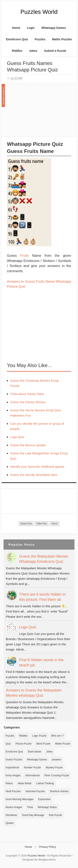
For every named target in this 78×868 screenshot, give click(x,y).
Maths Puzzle (63, 744)
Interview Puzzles (35, 791)
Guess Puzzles (14, 760)
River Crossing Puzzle (57, 775)
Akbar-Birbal (25, 783)
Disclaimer (11, 815)
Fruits (24, 255)
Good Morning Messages (20, 799)
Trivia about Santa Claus (27, 394)
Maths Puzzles (62, 39)
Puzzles (40, 39)
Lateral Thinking (45, 783)
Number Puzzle (32, 768)
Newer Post (26, 524)
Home (16, 28)
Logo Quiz (17, 437)
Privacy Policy (48, 847)
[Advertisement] (38, 112)
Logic (31, 28)
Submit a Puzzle (55, 51)
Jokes (33, 51)
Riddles (17, 51)
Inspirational (12, 768)
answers (56, 760)
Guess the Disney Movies (28, 402)
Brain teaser (35, 752)
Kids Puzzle (55, 815)
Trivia (30, 807)
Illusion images (14, 807)
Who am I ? (58, 736)
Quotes (10, 823)
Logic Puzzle (39, 736)
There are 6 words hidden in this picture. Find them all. (42, 597)
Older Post (41, 524)
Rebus (9, 783)
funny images (13, 775)
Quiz (8, 744)
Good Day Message (33, 815)
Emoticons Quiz (17, 39)
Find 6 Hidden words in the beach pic (41, 663)
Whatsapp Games (54, 28)
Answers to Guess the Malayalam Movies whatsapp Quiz (34, 693)
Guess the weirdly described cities (34, 475)
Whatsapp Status (47, 807)
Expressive (44, 799)
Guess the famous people (28, 445)
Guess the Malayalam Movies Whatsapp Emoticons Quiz (44, 559)
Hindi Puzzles (13, 791)
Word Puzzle (43, 744)
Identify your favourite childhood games (37, 467)
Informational (32, 775)
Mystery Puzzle (54, 768)
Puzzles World (39, 12)
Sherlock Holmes (59, 791)
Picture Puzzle (24, 744)
